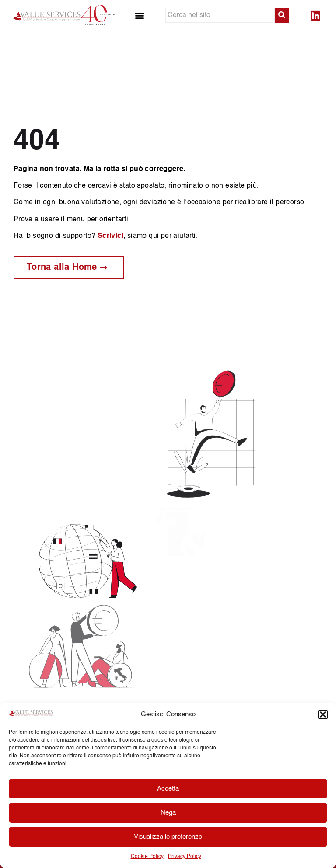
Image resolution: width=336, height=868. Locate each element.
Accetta (168, 789)
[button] (323, 715)
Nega (168, 813)
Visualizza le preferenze (168, 837)
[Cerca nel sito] (220, 15)
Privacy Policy (185, 857)
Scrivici (110, 236)
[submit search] (282, 15)
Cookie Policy (147, 857)
